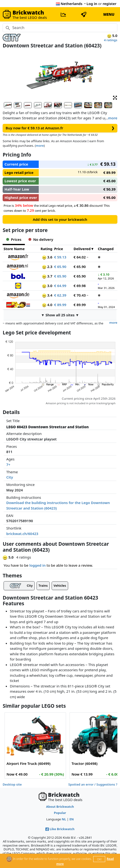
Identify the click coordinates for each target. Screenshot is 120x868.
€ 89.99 (60, 305)
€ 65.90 (60, 267)
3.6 (47, 257)
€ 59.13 (60, 257)
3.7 (47, 276)
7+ (8, 464)
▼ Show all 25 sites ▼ (60, 315)
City (10, 477)
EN (71, 819)
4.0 (47, 305)
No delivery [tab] (41, 239)
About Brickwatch (60, 807)
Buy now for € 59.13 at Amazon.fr (60, 128)
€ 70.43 (80, 295)
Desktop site (12, 784)
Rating (46, 249)
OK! (99, 859)
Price (58, 249)
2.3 (47, 267)
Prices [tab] (14, 239)
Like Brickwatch (60, 829)
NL (64, 819)
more (113, 118)
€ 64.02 (80, 257)
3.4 (47, 295)
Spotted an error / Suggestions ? (93, 784)
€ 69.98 (80, 286)
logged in (38, 565)
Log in (92, 4)
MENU (109, 14)
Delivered (82, 249)
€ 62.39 (60, 295)
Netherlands (69, 4)
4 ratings (111, 40)
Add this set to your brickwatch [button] (60, 219)
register (110, 4)
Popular (60, 813)
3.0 (47, 286)
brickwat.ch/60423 (22, 534)
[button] (115, 97)
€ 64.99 (60, 286)
